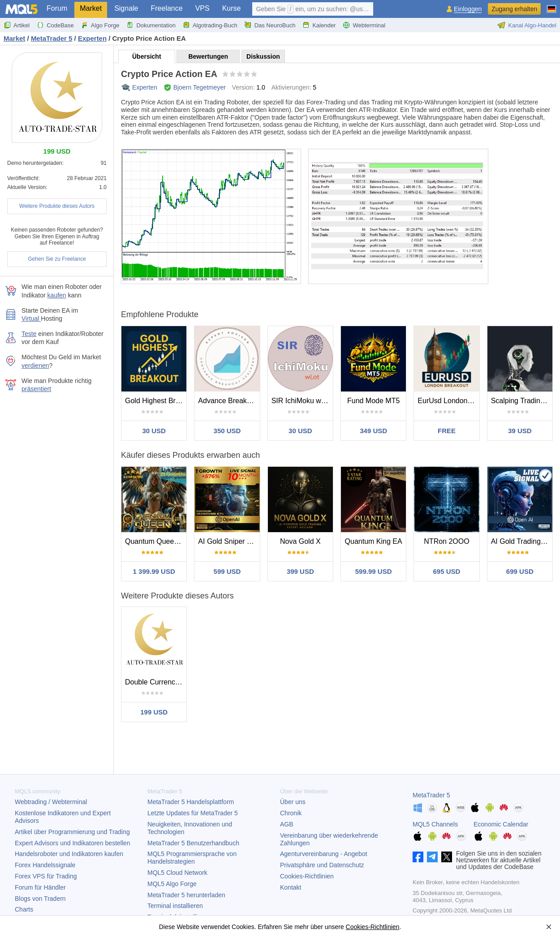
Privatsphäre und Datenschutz (322, 865)
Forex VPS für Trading (46, 876)
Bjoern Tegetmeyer (200, 87)
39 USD (520, 431)
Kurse (232, 8)
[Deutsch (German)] (551, 5)
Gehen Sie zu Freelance (57, 259)
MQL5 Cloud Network (177, 873)
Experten (145, 87)
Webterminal (364, 25)
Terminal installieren (175, 906)
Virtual (31, 318)
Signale (126, 8)
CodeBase (55, 25)
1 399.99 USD (154, 571)
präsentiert (36, 389)
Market (91, 8)
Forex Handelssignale (45, 865)
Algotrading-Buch (210, 25)
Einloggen (468, 9)
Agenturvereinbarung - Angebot (324, 854)
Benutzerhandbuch (193, 843)
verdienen (35, 366)
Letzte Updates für (193, 813)
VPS (202, 8)
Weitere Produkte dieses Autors (57, 206)
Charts (24, 909)
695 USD (447, 571)
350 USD (227, 431)
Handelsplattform (191, 802)
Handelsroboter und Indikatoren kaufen (69, 854)
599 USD (227, 571)
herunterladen (186, 895)
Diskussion (263, 56)
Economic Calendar (501, 824)
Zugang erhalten (514, 9)
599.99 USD (374, 571)
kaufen (57, 295)
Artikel (17, 25)
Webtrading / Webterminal (51, 802)
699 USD (520, 571)
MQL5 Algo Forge (172, 884)
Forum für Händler (40, 887)
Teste (29, 334)
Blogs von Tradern (40, 899)
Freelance (167, 8)
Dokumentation (151, 25)
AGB (287, 824)
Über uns (293, 802)
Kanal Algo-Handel (527, 25)
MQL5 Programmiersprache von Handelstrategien (192, 858)
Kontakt (291, 887)
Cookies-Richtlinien (307, 876)
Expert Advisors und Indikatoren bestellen (73, 843)
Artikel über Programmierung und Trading (72, 832)
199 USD (154, 712)
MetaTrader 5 (431, 795)
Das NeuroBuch (270, 25)
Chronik (291, 813)
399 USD (300, 571)
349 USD (373, 431)
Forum (57, 8)
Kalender (319, 25)
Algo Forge (100, 25)
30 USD (154, 431)
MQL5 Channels (435, 824)
